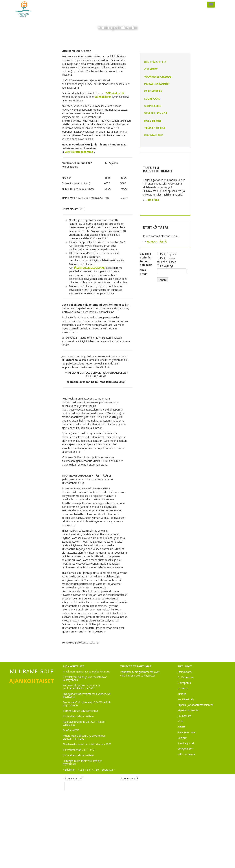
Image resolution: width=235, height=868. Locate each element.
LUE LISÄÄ (153, 200)
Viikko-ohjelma (186, 754)
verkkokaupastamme (79, 152)
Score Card (152, 99)
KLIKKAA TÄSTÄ (157, 241)
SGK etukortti (115, 93)
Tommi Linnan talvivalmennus (81, 711)
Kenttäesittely (155, 62)
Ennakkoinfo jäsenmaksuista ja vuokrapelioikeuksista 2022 (81, 687)
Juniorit (182, 694)
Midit (181, 721)
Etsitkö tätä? (185, 672)
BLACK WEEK (71, 730)
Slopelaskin (153, 106)
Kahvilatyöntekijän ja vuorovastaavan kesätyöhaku (85, 678)
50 (97, 770)
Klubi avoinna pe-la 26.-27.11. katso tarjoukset (84, 723)
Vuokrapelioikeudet (159, 77)
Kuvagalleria (154, 135)
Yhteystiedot (185, 749)
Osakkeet (151, 69)
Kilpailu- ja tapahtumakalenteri (196, 705)
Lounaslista (184, 716)
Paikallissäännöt (157, 84)
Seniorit (182, 738)
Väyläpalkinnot (156, 113)
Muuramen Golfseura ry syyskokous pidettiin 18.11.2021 (84, 737)
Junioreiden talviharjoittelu (78, 716)
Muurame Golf (80, 786)
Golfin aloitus (185, 677)
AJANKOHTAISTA (74, 666)
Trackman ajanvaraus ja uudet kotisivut (86, 671)
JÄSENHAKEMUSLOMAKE (89, 268)
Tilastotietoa (155, 128)
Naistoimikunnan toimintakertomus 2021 (87, 744)
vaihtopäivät (103, 97)
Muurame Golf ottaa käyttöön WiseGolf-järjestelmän (87, 704)
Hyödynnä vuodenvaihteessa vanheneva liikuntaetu (87, 695)
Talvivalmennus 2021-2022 (79, 750)
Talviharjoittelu (186, 743)
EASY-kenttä (153, 91)
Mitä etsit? (144, 272)
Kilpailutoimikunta (188, 710)
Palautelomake (187, 732)
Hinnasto (183, 688)
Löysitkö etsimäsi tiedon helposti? (146, 259)
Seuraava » (108, 770)
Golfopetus (184, 683)
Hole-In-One (153, 121)
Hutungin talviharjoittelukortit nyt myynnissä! (82, 762)
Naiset (181, 727)
